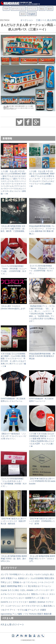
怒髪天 (40, 614)
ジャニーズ (49, 582)
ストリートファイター (19, 602)
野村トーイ (22, 586)
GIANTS (4, 602)
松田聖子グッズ (32, 598)
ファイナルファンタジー (14, 598)
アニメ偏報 (17, 614)
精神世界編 (12, 586)
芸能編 (16, 582)
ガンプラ (5, 574)
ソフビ (26, 614)
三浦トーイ (41, 20)
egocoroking (6, 614)
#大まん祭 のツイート (12, 625)
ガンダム (29, 574)
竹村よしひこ (7, 582)
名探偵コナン (24, 578)
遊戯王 (4, 586)
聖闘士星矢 (49, 578)
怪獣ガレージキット (40, 594)
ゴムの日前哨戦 (37, 578)
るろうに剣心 (13, 590)
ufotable (30, 590)
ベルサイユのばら (42, 574)
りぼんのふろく (24, 594)
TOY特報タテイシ (17, 574)
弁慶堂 (43, 610)
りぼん (23, 590)
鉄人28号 (52, 20)
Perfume (33, 614)
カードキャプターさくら (32, 606)
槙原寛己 (33, 602)
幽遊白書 (48, 614)
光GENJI (41, 602)
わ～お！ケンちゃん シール (32, 582)
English (32, 14)
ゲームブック (34, 610)
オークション (27, 20)
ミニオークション (13, 606)
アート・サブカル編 (18, 610)
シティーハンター (42, 590)
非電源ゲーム (11, 578)
